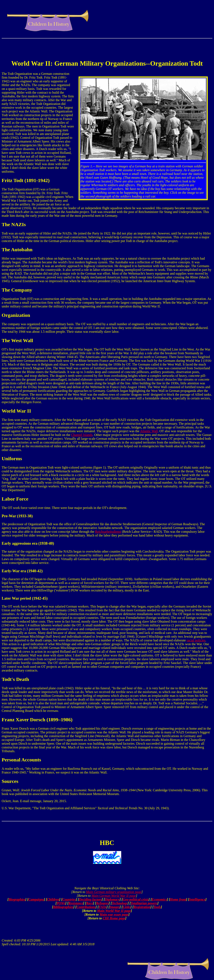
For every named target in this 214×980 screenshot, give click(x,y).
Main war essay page (114, 914)
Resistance (76, 903)
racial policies (196, 640)
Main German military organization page (114, 892)
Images (115, 907)
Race (90, 903)
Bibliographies (63, 907)
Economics (159, 899)
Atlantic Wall (149, 431)
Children (53, 899)
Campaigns (36, 899)
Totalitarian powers (144, 903)
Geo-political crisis (136, 899)
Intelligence (197, 899)
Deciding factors (90, 899)
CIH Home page (114, 918)
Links (127, 907)
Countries (69, 899)
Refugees (102, 903)
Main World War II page (114, 911)
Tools (157, 907)
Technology (120, 903)
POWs (61, 903)
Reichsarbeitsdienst (108, 532)
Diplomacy (112, 899)
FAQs (103, 907)
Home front (178, 899)
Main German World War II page (114, 896)
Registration (142, 907)
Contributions (86, 907)
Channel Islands (82, 435)
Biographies (17, 899)
